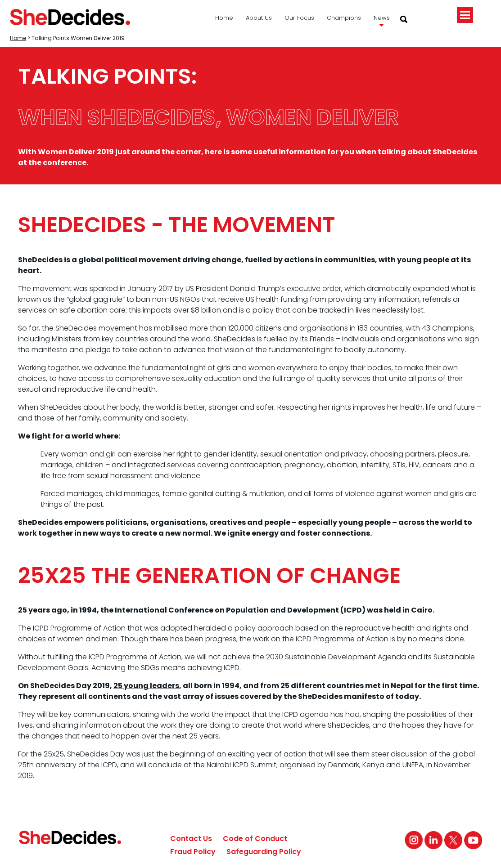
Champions (344, 18)
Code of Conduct (255, 839)
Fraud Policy (193, 852)
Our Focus (299, 18)
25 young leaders (146, 686)
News (382, 18)
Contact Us (191, 839)
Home (224, 18)
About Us (259, 18)
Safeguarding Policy (264, 852)
